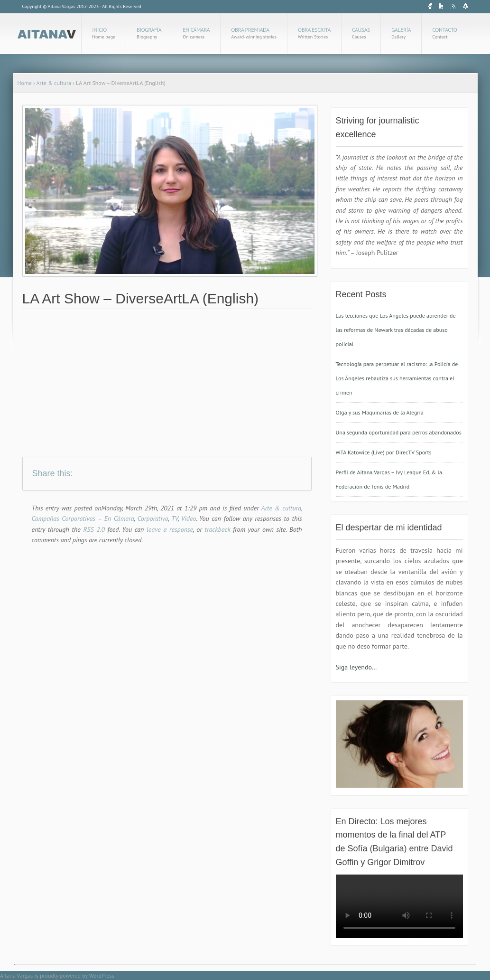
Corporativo (153, 518)
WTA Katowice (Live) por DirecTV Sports (384, 452)
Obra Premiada (254, 33)
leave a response (170, 529)
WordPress (102, 975)
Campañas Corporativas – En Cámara (83, 518)
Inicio (104, 33)
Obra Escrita (314, 33)
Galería (401, 33)
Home (25, 83)
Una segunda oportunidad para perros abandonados (399, 432)
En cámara (196, 33)
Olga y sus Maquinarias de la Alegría (380, 412)
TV (175, 518)
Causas (361, 33)
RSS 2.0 (93, 529)
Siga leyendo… (356, 667)
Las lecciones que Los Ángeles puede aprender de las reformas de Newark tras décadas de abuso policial (396, 330)
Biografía (149, 33)
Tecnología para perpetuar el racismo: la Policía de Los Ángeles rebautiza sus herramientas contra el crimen (397, 378)
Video (189, 518)
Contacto (444, 33)
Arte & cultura (54, 83)
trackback (218, 529)
